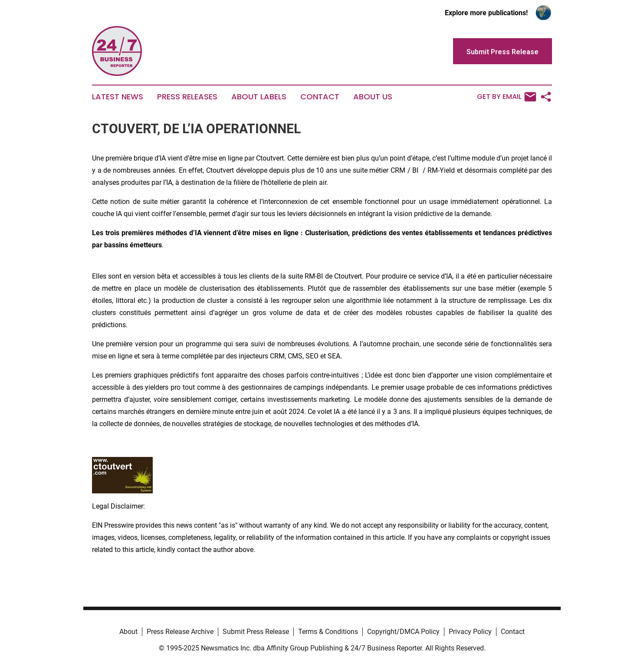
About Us (373, 97)
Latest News (118, 97)
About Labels (259, 97)
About (128, 632)
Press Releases (187, 97)
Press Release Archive (180, 632)
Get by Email (507, 97)
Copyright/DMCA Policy (403, 632)
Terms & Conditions (328, 632)
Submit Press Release (256, 632)
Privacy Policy (470, 632)
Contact (320, 97)
